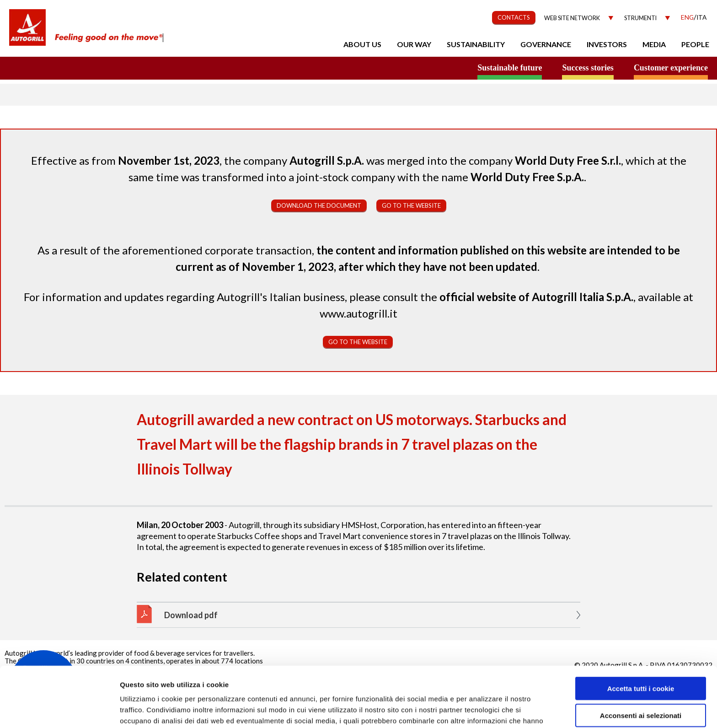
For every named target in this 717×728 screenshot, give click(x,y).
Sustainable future (510, 68)
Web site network (572, 18)
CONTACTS (514, 17)
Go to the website (411, 205)
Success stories (588, 68)
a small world (88, 67)
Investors (607, 44)
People (695, 44)
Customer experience (671, 68)
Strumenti (640, 18)
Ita (701, 17)
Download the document (319, 205)
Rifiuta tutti (640, 690)
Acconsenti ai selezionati (641, 664)
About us (362, 44)
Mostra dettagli (486, 710)
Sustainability (476, 44)
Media (654, 44)
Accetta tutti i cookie (641, 637)
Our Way (414, 44)
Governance (546, 44)
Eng (687, 17)
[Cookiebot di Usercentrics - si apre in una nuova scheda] (59, 710)
